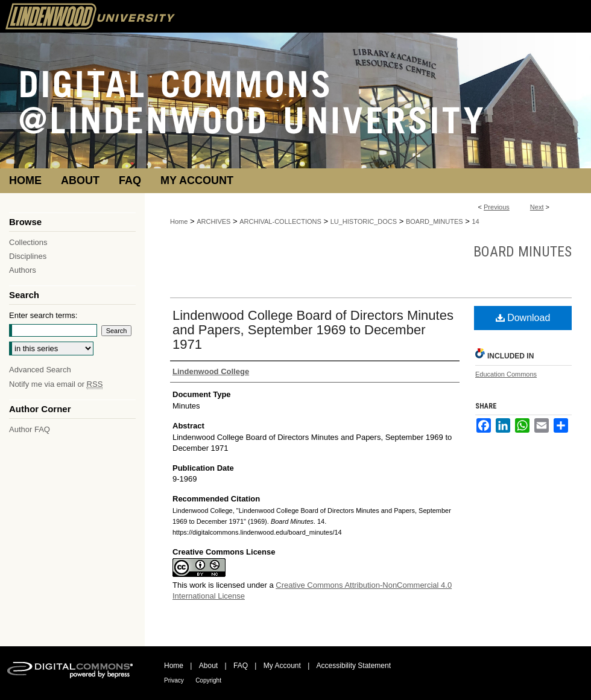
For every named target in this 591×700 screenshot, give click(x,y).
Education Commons (506, 374)
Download (523, 318)
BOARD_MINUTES (435, 221)
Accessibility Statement (354, 666)
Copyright (208, 680)
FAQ (241, 666)
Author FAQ (30, 429)
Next (537, 207)
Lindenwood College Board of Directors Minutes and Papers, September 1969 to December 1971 (313, 330)
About (208, 666)
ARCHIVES (213, 221)
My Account (282, 666)
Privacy (174, 680)
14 (476, 221)
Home (179, 221)
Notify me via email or (56, 384)
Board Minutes (523, 252)
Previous (497, 207)
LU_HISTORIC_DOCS (364, 221)
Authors (23, 270)
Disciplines (28, 256)
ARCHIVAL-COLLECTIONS (280, 221)
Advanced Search (40, 370)
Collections (28, 242)
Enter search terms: (43, 315)
